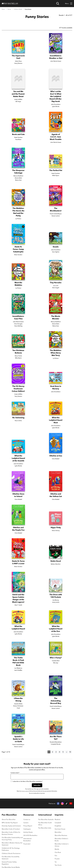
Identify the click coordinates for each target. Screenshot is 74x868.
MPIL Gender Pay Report (10, 823)
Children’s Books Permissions (11, 853)
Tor (56, 862)
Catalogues (27, 829)
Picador (57, 859)
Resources (29, 815)
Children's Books (18, 9)
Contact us (27, 819)
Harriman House (60, 829)
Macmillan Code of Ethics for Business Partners (11, 833)
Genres (9, 9)
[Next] (67, 752)
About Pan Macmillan (9, 819)
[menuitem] (13, 820)
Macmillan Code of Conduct (11, 829)
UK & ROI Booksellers (30, 835)
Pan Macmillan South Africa (45, 824)
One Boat (58, 852)
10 (70, 752)
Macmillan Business (61, 835)
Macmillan (58, 832)
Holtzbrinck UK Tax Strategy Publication (11, 849)
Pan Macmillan (9, 815)
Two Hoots (58, 865)
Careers (26, 823)
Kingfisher (58, 826)
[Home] (10, 4)
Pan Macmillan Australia (46, 819)
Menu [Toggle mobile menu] (69, 4)
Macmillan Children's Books (61, 840)
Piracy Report (28, 826)
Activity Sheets (28, 832)
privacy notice (25, 791)
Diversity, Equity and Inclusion (11, 826)
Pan (56, 856)
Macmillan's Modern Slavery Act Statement (12, 844)
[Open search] (58, 4)
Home (3, 9)
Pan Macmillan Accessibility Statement (11, 858)
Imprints (59, 815)
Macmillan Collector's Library (62, 845)
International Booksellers (27, 840)
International (45, 815)
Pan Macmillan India (45, 828)
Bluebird (57, 819)
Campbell (58, 823)
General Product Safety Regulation (9, 863)
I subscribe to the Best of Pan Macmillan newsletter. (27, 781)
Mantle (57, 849)
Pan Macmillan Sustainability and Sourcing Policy (12, 839)
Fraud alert (27, 844)
